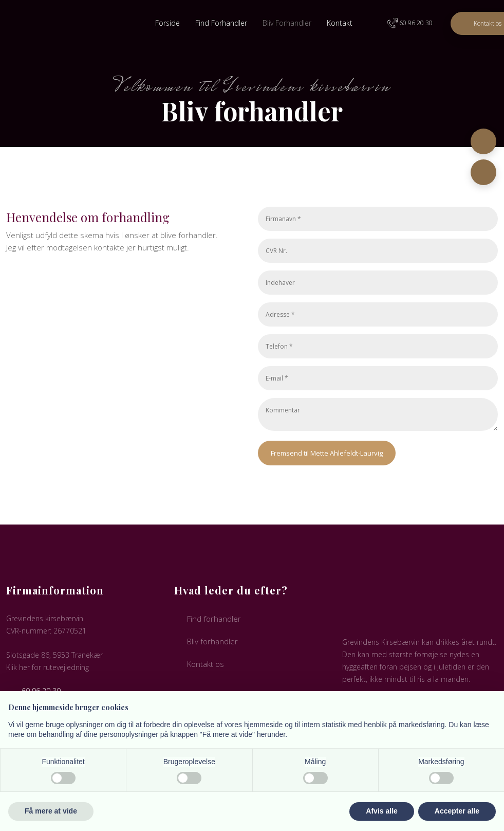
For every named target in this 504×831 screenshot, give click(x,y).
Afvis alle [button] (381, 811)
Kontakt (340, 23)
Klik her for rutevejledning (48, 667)
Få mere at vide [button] (51, 811)
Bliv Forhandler (287, 23)
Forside (167, 23)
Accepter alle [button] (457, 811)
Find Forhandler (221, 23)
